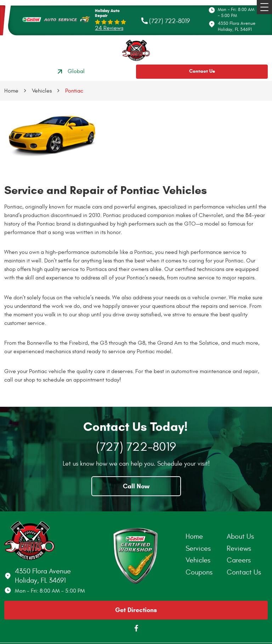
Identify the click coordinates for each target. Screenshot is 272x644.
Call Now (136, 486)
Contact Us (202, 71)
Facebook (136, 628)
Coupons (199, 572)
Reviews (239, 548)
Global (70, 72)
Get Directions (136, 610)
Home (11, 91)
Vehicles (42, 91)
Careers (239, 560)
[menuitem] (206, 537)
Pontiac (74, 91)
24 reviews (109, 28)
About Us (240, 536)
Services (198, 548)
